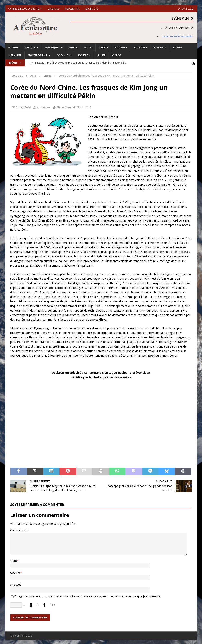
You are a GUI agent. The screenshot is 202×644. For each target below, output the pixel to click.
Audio (88, 47)
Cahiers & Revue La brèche (24, 9)
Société (83, 55)
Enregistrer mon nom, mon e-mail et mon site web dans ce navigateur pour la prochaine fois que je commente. (88, 596)
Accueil (13, 47)
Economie (140, 47)
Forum (177, 47)
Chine (60, 106)
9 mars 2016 (23, 106)
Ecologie (121, 47)
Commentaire (19, 529)
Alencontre (43, 106)
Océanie (62, 55)
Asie (72, 47)
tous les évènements (177, 36)
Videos (117, 55)
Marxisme (15, 55)
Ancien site (92, 9)
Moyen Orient (37, 55)
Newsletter (72, 9)
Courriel (15, 572)
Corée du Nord (74, 106)
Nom (14, 560)
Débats (103, 47)
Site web (16, 584)
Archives (54, 9)
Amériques (52, 47)
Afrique (30, 47)
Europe (158, 47)
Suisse (102, 55)
